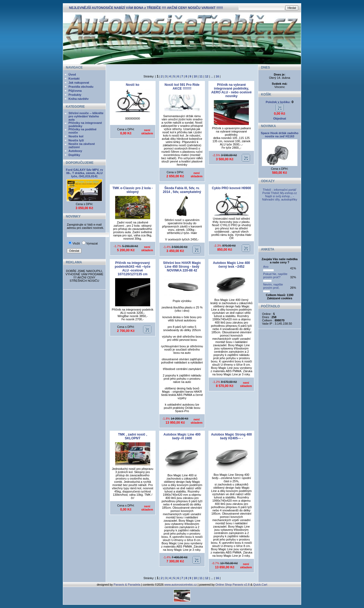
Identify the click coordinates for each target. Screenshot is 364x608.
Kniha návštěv (79, 99)
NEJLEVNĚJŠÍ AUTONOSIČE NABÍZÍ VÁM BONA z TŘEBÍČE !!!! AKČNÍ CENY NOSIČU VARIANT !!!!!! (146, 8)
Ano (266, 267)
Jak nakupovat (79, 83)
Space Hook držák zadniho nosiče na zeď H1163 (279, 135)
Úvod (72, 74)
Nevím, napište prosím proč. (273, 286)
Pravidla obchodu (81, 87)
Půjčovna (75, 91)
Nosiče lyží (76, 140)
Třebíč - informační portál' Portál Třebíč (279, 191)
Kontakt (74, 79)
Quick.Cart (260, 585)
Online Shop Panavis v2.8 (233, 585)
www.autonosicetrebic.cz (181, 585)
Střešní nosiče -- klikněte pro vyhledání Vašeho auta (86, 116)
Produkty (75, 95)
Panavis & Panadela (127, 585)
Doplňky (74, 155)
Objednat (280, 118)
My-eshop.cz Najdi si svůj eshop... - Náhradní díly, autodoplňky (280, 196)
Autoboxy (75, 151)
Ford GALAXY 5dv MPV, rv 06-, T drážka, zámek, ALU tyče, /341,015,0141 (84, 173)
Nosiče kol (76, 136)
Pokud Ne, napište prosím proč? (275, 276)
